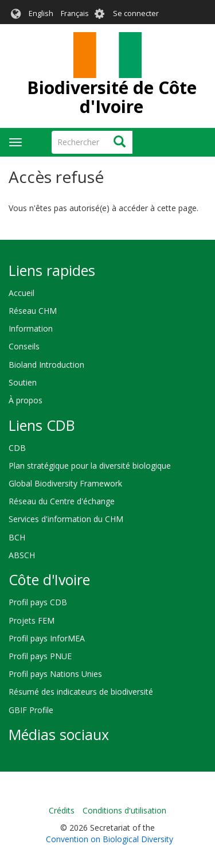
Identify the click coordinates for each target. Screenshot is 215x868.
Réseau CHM (33, 311)
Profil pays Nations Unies (55, 674)
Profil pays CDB (38, 602)
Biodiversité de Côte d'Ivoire (112, 97)
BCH (17, 537)
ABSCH (22, 555)
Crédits (62, 810)
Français (75, 13)
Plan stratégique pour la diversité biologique (90, 466)
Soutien (23, 382)
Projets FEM (32, 620)
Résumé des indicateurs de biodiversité (81, 692)
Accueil (21, 293)
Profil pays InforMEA (47, 638)
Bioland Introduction (46, 365)
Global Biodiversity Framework (65, 483)
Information (31, 328)
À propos (26, 400)
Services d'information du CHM (66, 519)
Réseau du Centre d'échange (62, 501)
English (41, 13)
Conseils (24, 346)
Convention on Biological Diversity (110, 839)
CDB (17, 448)
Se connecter (136, 13)
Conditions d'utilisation (124, 810)
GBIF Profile (31, 710)
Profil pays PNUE (40, 656)
